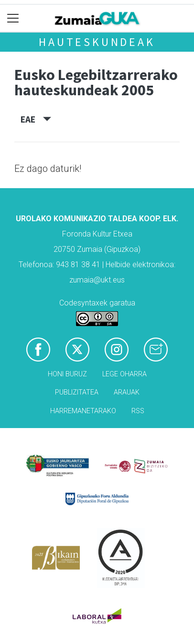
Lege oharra (124, 374)
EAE (36, 119)
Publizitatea (77, 392)
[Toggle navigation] (13, 18)
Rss (138, 411)
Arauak (127, 392)
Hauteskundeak (97, 42)
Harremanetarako (83, 411)
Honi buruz (67, 374)
